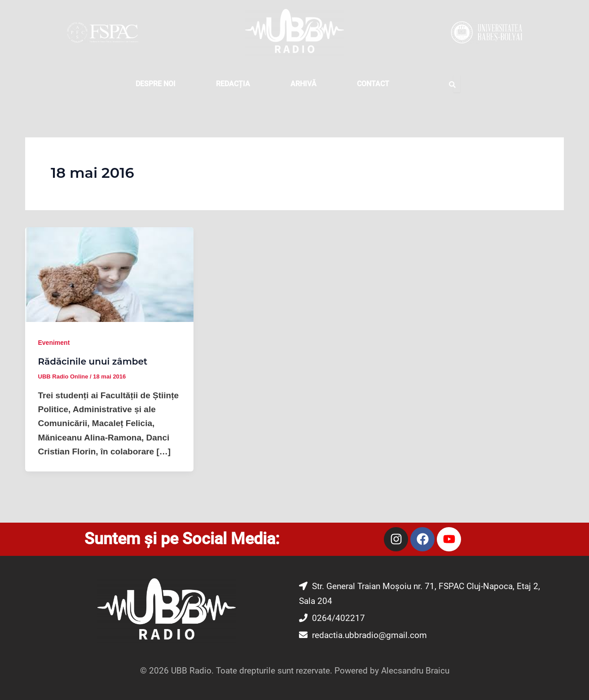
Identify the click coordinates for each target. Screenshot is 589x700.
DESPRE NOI (156, 84)
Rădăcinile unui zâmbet (93, 361)
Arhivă (303, 84)
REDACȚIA (233, 84)
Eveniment (54, 343)
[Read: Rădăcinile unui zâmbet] (109, 274)
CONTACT (373, 84)
